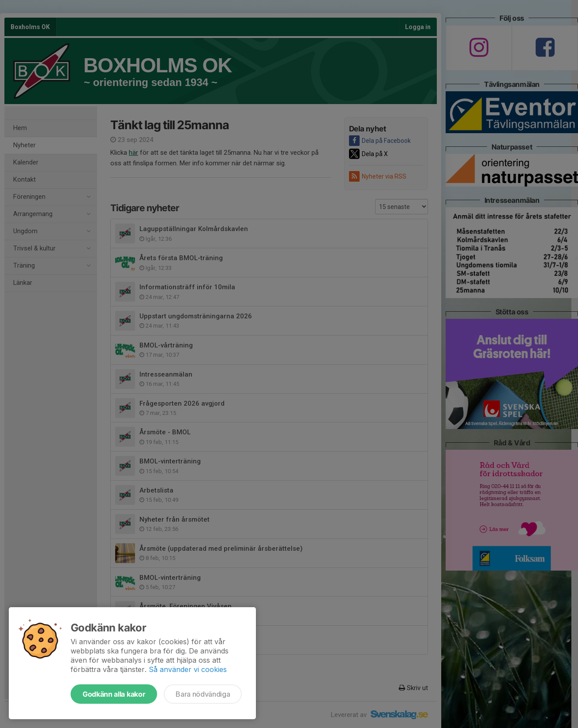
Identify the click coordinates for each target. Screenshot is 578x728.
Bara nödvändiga (203, 694)
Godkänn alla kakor (114, 694)
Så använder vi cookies (188, 669)
